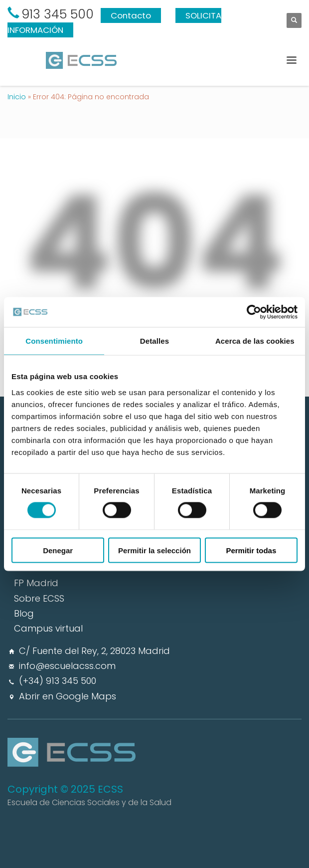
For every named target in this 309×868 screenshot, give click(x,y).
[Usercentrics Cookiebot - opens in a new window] (254, 312)
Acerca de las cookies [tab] (255, 341)
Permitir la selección (154, 550)
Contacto (131, 15)
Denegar (58, 550)
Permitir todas (251, 550)
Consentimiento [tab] (54, 341)
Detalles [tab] (154, 341)
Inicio (17, 97)
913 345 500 (58, 14)
